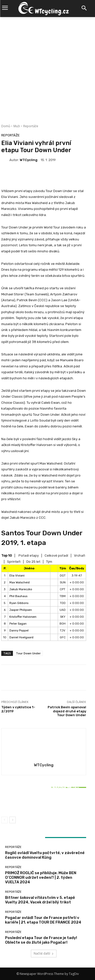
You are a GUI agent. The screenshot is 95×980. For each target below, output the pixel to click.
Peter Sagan (18, 624)
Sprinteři (14, 562)
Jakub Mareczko (21, 589)
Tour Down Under (28, 653)
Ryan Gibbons (19, 603)
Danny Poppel (19, 630)
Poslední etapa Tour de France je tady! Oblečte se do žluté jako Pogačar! (41, 940)
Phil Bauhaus (18, 596)
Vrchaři (80, 556)
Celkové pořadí (56, 556)
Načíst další (44, 953)
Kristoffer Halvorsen (23, 617)
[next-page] (13, 820)
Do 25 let (33, 562)
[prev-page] (4, 820)
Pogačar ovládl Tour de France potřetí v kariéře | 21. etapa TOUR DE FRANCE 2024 (43, 920)
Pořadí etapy (29, 556)
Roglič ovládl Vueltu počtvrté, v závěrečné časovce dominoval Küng (45, 855)
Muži (17, 126)
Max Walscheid (20, 582)
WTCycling (29, 160)
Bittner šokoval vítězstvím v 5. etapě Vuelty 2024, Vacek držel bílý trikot (44, 801)
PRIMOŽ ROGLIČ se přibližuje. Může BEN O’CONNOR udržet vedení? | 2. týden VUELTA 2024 (41, 877)
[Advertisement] (48, 67)
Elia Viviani (17, 575)
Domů (6, 126)
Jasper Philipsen (21, 610)
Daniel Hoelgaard (21, 637)
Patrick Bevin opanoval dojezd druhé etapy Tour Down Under (67, 711)
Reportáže (31, 126)
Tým (49, 562)
